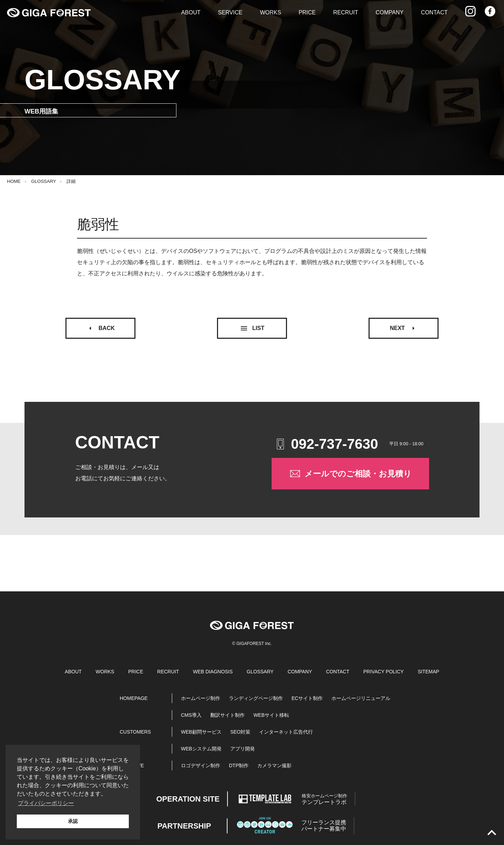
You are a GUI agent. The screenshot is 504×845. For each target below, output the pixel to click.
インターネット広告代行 (286, 732)
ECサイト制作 (307, 698)
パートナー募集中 (324, 826)
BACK (100, 328)
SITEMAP (428, 672)
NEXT (404, 328)
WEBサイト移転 (271, 715)
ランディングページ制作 (256, 698)
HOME (14, 181)
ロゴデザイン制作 (201, 765)
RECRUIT (346, 12)
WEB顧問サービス (201, 732)
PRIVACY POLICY (383, 672)
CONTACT (434, 12)
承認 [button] (73, 821)
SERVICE (230, 12)
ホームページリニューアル (361, 698)
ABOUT (191, 12)
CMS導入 (191, 715)
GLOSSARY (44, 181)
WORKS (271, 12)
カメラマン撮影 (274, 765)
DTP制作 (239, 765)
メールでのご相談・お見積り (350, 474)
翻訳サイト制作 (227, 715)
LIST (252, 328)
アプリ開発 (243, 749)
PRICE (307, 12)
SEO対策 (240, 732)
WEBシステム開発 (201, 749)
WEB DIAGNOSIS (213, 672)
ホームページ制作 (201, 698)
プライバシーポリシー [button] (46, 803)
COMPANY (390, 12)
